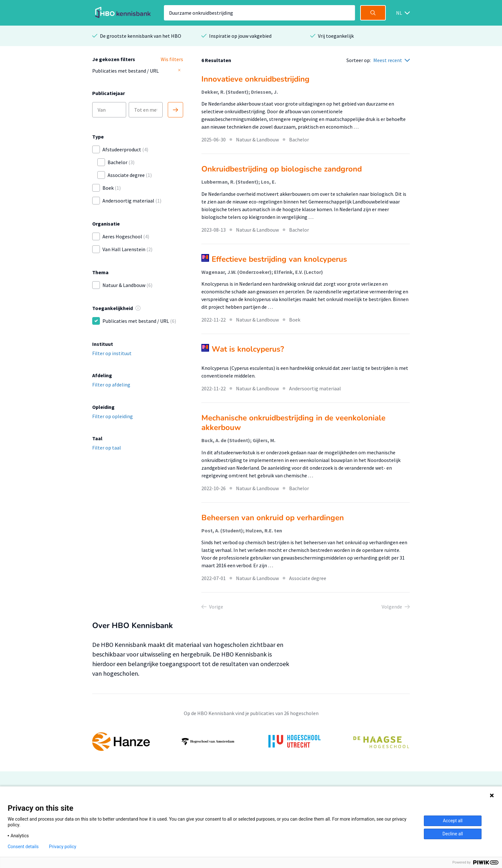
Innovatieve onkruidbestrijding (255, 79)
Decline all (453, 834)
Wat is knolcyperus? (248, 349)
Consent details (23, 847)
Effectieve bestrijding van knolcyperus (279, 259)
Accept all (453, 821)
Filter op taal (107, 448)
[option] (251, 742)
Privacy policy (63, 847)
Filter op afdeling (111, 385)
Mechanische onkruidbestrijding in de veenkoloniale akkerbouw (293, 423)
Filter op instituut (112, 353)
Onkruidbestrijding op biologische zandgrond (282, 169)
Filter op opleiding (113, 416)
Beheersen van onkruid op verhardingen (273, 518)
